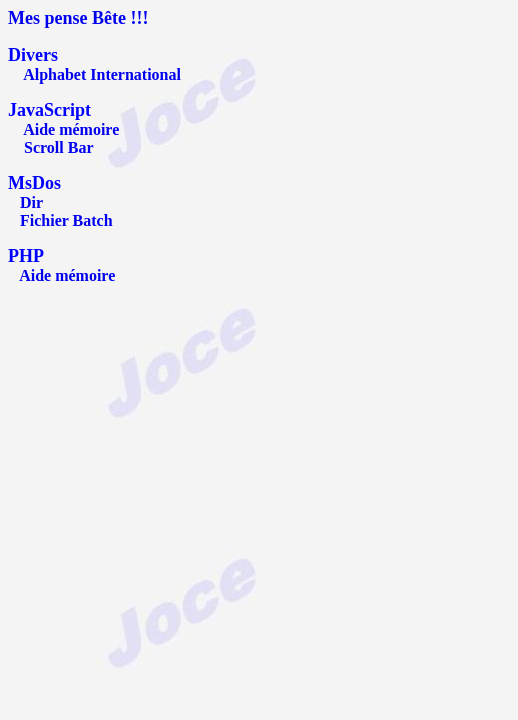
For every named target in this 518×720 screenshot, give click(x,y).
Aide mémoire (71, 129)
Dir (31, 202)
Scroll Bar (58, 147)
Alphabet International (102, 74)
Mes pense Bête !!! (78, 18)
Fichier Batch (66, 220)
